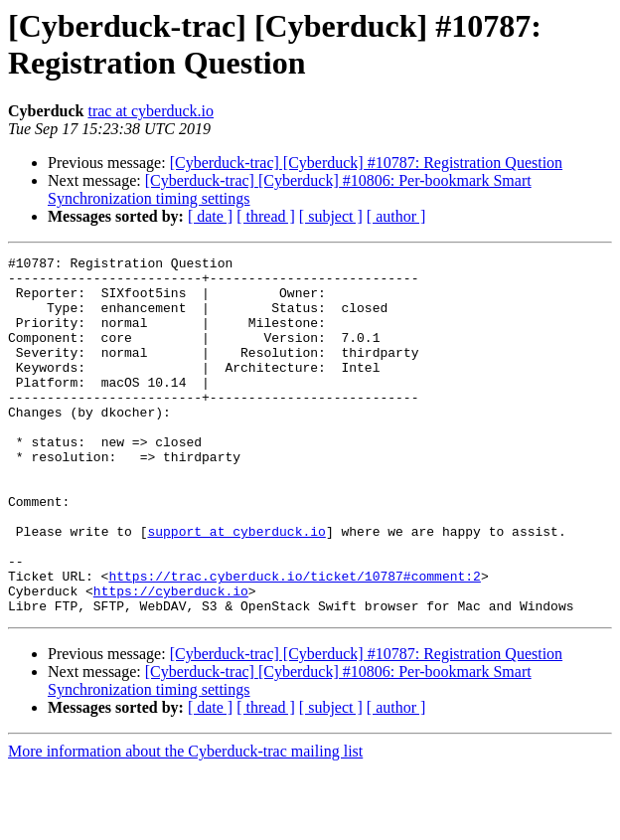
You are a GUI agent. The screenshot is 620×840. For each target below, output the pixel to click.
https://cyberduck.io (171, 659)
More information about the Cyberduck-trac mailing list (185, 823)
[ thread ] (266, 216)
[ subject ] (331, 216)
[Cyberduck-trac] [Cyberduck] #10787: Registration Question (366, 163)
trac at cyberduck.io (151, 111)
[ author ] (396, 216)
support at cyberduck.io (236, 588)
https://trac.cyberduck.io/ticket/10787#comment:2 (294, 641)
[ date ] (210, 216)
